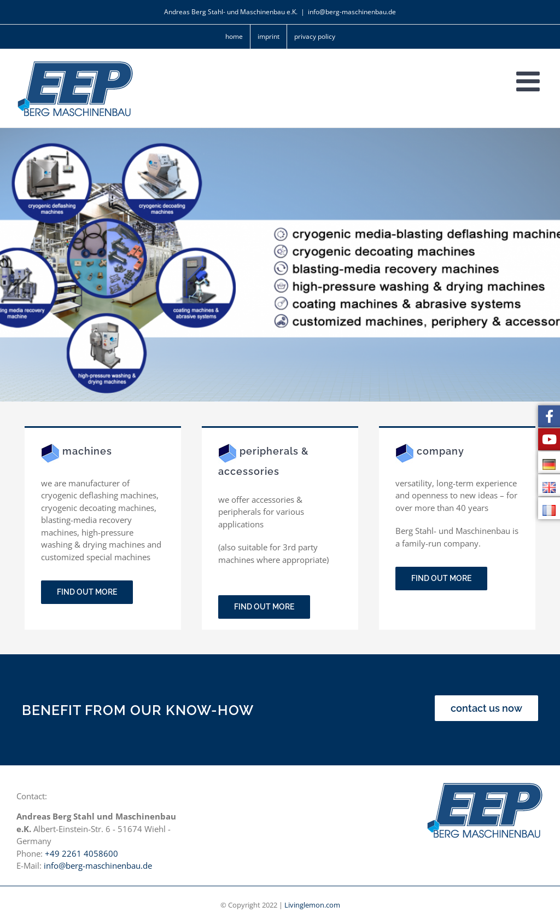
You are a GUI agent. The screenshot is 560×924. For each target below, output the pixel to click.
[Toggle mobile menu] (530, 81)
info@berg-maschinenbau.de (352, 12)
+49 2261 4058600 (81, 853)
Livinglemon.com (312, 905)
